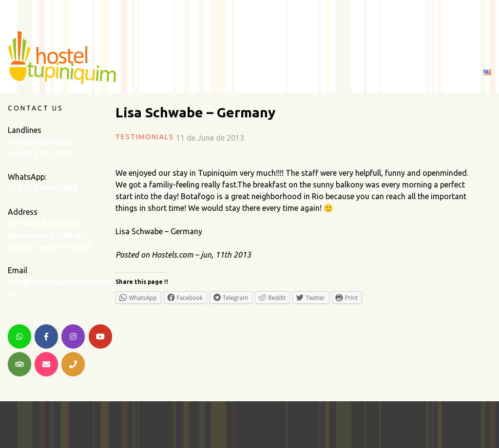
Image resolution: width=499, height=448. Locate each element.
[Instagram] (73, 336)
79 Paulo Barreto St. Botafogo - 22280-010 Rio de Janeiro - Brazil (50, 235)
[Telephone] (73, 364)
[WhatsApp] (19, 336)
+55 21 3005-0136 (40, 142)
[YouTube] (100, 336)
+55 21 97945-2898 (42, 188)
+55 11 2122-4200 (40, 153)
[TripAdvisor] (19, 364)
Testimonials (145, 137)
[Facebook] (46, 336)
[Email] (46, 364)
